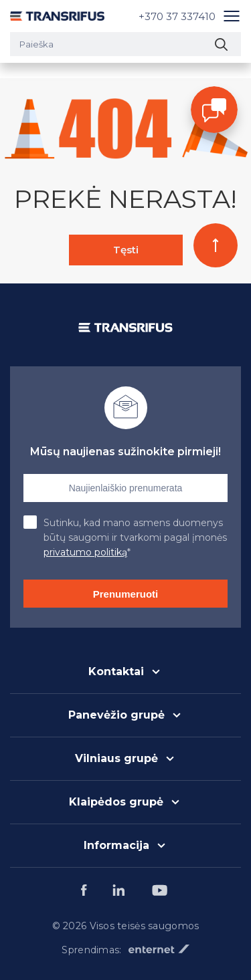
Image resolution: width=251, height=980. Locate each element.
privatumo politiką (85, 552)
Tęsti (126, 250)
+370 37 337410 (177, 16)
